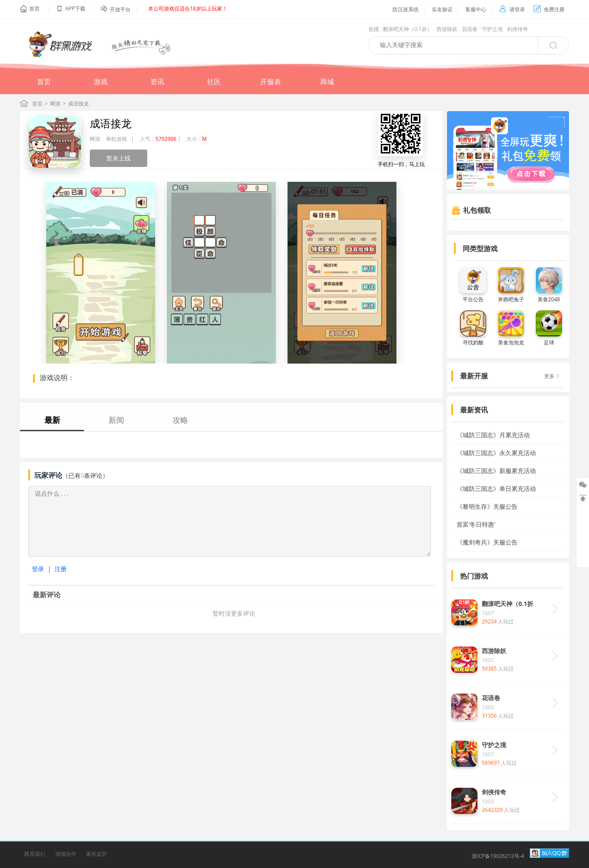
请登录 (512, 9)
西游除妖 (447, 29)
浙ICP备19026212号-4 (498, 856)
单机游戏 (116, 139)
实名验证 (442, 9)
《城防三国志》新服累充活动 (496, 471)
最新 (52, 420)
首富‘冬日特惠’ (476, 524)
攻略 (180, 420)
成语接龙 (111, 123)
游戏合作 (66, 854)
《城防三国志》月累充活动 (493, 435)
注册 (61, 569)
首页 (34, 9)
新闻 (116, 420)
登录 (38, 569)
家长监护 (97, 854)
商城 (327, 82)
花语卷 (470, 29)
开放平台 (120, 9)
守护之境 (492, 29)
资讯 (157, 82)
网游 (55, 104)
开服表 (271, 82)
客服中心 (476, 9)
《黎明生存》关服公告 (487, 506)
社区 (214, 82)
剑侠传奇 (518, 29)
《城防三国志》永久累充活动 (496, 453)
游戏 (101, 82)
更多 (549, 376)
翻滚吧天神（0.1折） (408, 29)
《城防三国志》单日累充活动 (496, 488)
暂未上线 (118, 158)
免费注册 (549, 9)
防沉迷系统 (406, 9)
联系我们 (35, 854)
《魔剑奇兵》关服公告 (487, 542)
